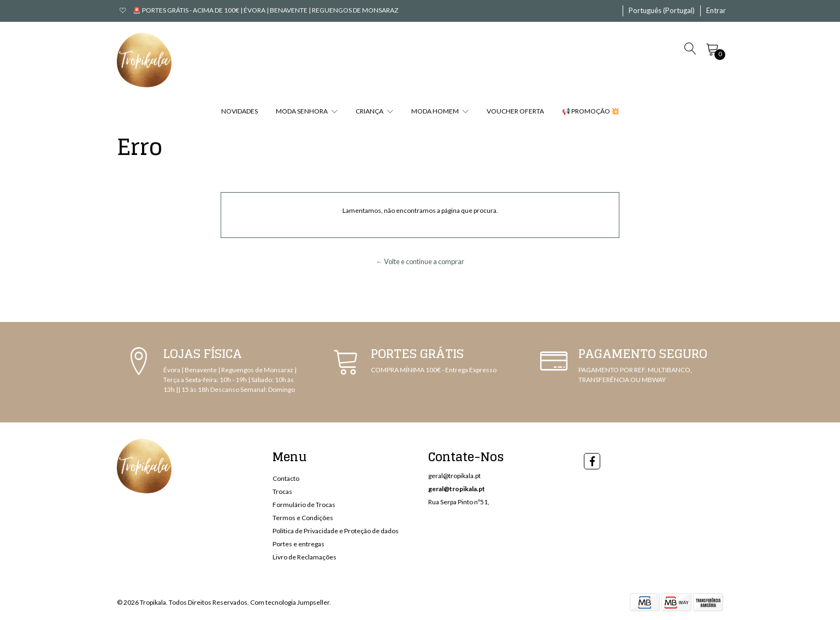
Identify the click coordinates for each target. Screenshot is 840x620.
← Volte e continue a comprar (420, 261)
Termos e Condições (303, 518)
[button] (662, 11)
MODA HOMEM (440, 111)
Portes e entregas (298, 544)
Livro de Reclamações (304, 557)
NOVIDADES (239, 111)
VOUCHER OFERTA (515, 111)
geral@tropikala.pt (454, 476)
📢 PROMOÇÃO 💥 (591, 111)
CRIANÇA (374, 111)
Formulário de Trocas (304, 505)
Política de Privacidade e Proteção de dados (336, 531)
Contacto (286, 478)
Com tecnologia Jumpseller (290, 602)
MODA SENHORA (307, 111)
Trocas (282, 491)
